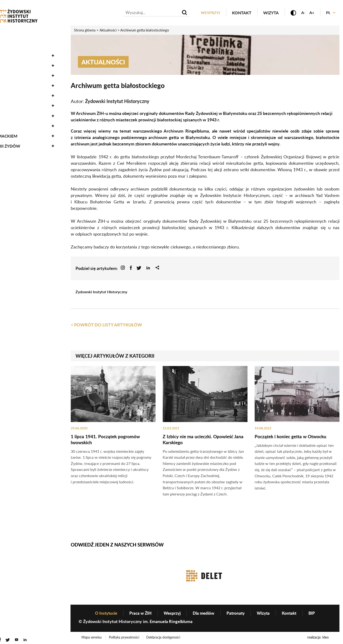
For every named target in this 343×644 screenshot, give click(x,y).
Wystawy (14, 81)
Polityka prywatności (124, 638)
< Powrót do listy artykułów (106, 325)
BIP (316, 613)
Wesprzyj (207, 13)
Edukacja (14, 91)
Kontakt (239, 13)
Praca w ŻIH (138, 613)
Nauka (11, 71)
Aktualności (18, 31)
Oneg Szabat (17, 51)
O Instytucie (17, 121)
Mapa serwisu (92, 638)
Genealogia (17, 111)
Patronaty (237, 613)
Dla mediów (204, 613)
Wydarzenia (17, 41)
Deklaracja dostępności (164, 638)
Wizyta (269, 13)
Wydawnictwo (20, 101)
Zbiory (11, 61)
